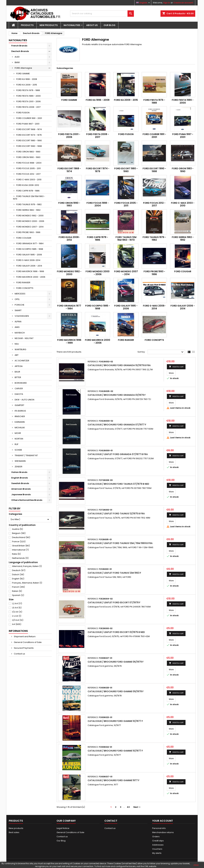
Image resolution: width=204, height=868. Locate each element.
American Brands (21, 489)
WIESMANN (20, 461)
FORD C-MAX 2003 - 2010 (29, 180)
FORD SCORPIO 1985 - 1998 (30, 249)
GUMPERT (19, 405)
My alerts (157, 853)
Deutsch (19, 570)
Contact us (19, 654)
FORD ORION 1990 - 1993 (28, 157)
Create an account (183, 3)
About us (92, 25)
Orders (156, 837)
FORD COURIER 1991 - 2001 (29, 118)
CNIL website (150, 866)
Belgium (19, 533)
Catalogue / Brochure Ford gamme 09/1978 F (116, 691)
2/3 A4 (18, 620)
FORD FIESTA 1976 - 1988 (28, 90)
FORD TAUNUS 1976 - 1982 (29, 204)
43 (128, 807)
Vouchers (157, 849)
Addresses (158, 845)
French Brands (19, 46)
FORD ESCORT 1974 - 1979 (29, 135)
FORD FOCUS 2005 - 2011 (28, 168)
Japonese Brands (21, 494)
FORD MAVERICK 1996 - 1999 (30, 271)
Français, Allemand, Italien (27, 583)
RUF (16, 444)
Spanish (18, 595)
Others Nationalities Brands (27, 500)
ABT (17, 355)
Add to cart (176, 367)
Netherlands (20, 558)
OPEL (17, 299)
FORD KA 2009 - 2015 (27, 85)
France (19, 542)
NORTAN (19, 439)
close (196, 865)
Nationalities (72, 25)
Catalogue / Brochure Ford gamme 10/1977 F (115, 721)
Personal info (159, 828)
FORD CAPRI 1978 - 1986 (28, 191)
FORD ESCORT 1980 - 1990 (29, 140)
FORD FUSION (23, 113)
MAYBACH (20, 333)
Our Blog (109, 25)
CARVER (19, 388)
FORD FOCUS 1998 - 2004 (29, 163)
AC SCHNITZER (22, 361)
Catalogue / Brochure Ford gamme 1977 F (114, 780)
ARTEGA (19, 366)
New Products (49, 25)
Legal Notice (63, 828)
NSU (17, 344)
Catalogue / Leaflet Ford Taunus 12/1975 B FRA (116, 514)
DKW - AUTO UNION (24, 400)
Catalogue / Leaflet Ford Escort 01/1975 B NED (116, 632)
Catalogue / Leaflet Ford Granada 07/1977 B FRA (118, 454)
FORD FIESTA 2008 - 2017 (28, 107)
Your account (163, 821)
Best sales (14, 832)
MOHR (18, 433)
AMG (17, 327)
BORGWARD (21, 383)
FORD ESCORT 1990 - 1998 (29, 146)
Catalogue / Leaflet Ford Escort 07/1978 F (114, 602)
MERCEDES (20, 294)
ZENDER (18, 467)
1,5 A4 (17, 608)
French (18, 587)
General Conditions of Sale (27, 642)
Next (137, 807)
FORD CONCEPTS (25, 288)
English (18, 579)
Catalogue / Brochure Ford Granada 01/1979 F (117, 395)
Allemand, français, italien (27, 566)
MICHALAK (20, 428)
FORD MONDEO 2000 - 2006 (30, 221)
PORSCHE (20, 305)
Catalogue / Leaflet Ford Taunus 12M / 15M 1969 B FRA (120, 543)
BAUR (17, 372)
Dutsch (18, 574)
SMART (18, 310)
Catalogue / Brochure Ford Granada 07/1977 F (117, 425)
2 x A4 (17, 616)
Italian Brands (19, 472)
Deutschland (21, 537)
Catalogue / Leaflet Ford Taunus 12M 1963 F (114, 573)
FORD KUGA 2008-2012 (28, 185)
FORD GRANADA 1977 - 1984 (30, 243)
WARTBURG (20, 349)
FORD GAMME (23, 74)
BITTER (18, 377)
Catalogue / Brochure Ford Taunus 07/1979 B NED (118, 484)
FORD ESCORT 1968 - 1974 (29, 129)
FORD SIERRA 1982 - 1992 (28, 210)
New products (16, 828)
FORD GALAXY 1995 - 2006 (29, 255)
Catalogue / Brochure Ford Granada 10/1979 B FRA (119, 365)
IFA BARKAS (20, 411)
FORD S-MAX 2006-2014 (28, 260)
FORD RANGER (23, 283)
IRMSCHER (20, 416)
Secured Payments (24, 648)
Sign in (167, 3)
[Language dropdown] (143, 3)
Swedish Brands (20, 483)
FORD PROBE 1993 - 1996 (28, 232)
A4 (17, 624)
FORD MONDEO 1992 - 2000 (30, 216)
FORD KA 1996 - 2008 (27, 79)
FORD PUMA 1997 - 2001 (28, 124)
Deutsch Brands (20, 51)
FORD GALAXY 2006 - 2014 (29, 266)
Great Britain (21, 546)
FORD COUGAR (24, 238)
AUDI (17, 57)
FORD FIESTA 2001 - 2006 (28, 101)
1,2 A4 (17, 604)
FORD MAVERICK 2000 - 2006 (31, 277)
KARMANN (20, 422)
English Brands (20, 478)
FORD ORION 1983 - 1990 (28, 152)
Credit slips (158, 841)
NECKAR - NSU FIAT (24, 338)
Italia (16, 554)
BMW (17, 62)
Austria (18, 529)
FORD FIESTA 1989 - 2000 (28, 96)
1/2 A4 (17, 612)
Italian (17, 591)
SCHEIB (18, 450)
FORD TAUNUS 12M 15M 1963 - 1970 (29, 198)
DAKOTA (19, 394)
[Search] (102, 14)
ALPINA (18, 322)
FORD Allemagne (23, 68)
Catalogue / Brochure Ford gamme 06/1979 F (116, 662)
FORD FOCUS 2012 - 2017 (28, 174)
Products (27, 25)
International (20, 550)
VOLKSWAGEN (22, 316)
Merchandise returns (163, 832)
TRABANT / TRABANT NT (26, 455)
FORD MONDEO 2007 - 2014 (30, 227)
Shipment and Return (24, 636)
